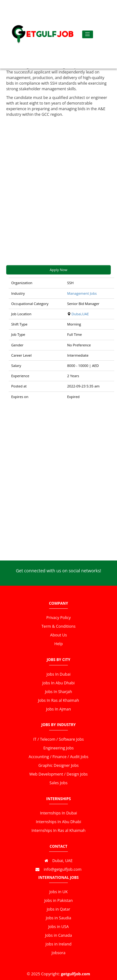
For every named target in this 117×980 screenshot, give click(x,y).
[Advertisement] (58, 191)
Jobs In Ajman (58, 709)
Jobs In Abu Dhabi (58, 683)
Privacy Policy (59, 618)
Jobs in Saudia (58, 918)
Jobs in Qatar (58, 909)
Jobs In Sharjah (58, 692)
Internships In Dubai (59, 813)
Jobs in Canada (58, 935)
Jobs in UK (58, 892)
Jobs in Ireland (58, 944)
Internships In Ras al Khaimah (58, 830)
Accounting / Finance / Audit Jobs (58, 757)
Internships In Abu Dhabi (58, 822)
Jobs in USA (58, 927)
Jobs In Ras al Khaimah (58, 700)
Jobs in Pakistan (58, 900)
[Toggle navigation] (88, 34)
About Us (58, 635)
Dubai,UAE (80, 314)
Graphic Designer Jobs (58, 765)
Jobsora (58, 953)
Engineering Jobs (58, 748)
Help (58, 644)
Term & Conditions (58, 626)
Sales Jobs (58, 783)
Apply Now (59, 270)
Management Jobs (82, 293)
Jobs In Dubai (58, 674)
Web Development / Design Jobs (58, 774)
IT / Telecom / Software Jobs (58, 739)
